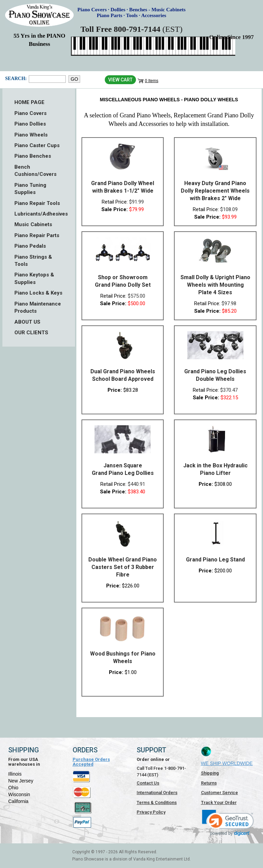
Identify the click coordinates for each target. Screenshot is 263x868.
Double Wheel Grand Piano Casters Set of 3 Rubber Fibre (123, 567)
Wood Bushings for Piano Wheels (123, 657)
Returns (209, 783)
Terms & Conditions (157, 802)
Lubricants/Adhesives (39, 214)
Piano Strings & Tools (33, 261)
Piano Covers (30, 113)
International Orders (157, 793)
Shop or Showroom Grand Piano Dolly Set (123, 281)
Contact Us (148, 783)
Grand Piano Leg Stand (215, 560)
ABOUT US (27, 322)
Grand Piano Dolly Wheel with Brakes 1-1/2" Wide (123, 187)
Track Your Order (219, 802)
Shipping (210, 773)
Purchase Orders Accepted (91, 762)
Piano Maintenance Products (38, 307)
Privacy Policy (151, 812)
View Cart (120, 80)
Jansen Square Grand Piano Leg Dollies (123, 469)
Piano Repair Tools (37, 203)
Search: (15, 79)
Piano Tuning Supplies (30, 189)
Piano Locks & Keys (38, 293)
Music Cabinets (33, 224)
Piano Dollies (30, 124)
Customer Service (220, 793)
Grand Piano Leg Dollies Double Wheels (215, 375)
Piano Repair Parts (37, 235)
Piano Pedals (30, 246)
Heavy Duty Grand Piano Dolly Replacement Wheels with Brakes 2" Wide (215, 191)
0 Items (152, 81)
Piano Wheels (31, 135)
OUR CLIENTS (31, 333)
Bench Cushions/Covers (35, 171)
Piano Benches (33, 156)
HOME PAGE (29, 102)
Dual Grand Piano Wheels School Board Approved (123, 375)
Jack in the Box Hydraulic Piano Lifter (215, 469)
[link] (228, 823)
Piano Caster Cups (37, 145)
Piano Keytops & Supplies (34, 278)
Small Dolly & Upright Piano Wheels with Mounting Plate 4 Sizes (215, 285)
